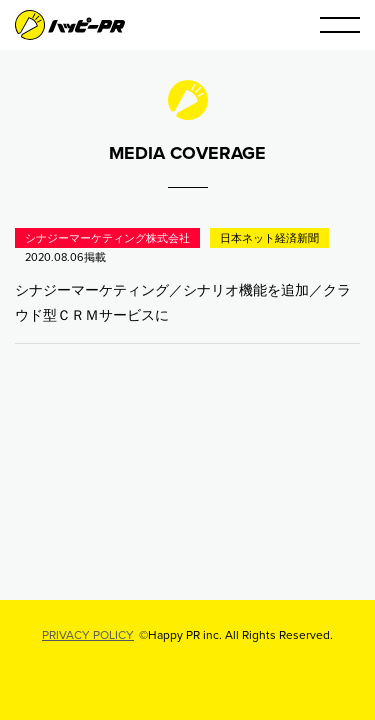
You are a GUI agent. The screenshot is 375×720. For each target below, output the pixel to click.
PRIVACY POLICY (88, 635)
